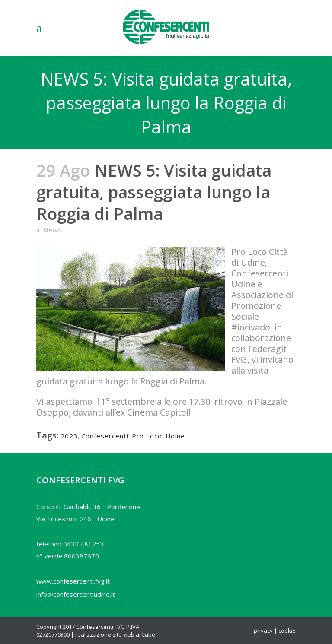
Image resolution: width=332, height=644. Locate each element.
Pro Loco (147, 436)
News (52, 230)
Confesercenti (105, 436)
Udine (175, 436)
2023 (69, 436)
